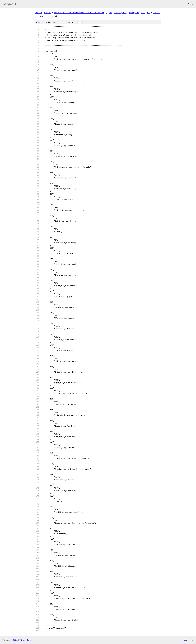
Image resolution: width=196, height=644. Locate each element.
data (39, 16)
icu (149, 12)
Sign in (191, 4)
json (191, 640)
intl (143, 12)
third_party (121, 12)
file (88, 22)
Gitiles (15, 640)
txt (185, 640)
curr (46, 16)
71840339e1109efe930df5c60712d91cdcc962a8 (79, 12)
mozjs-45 (134, 12)
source (156, 12)
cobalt (39, 12)
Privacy (22, 640)
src (111, 12)
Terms (30, 640)
